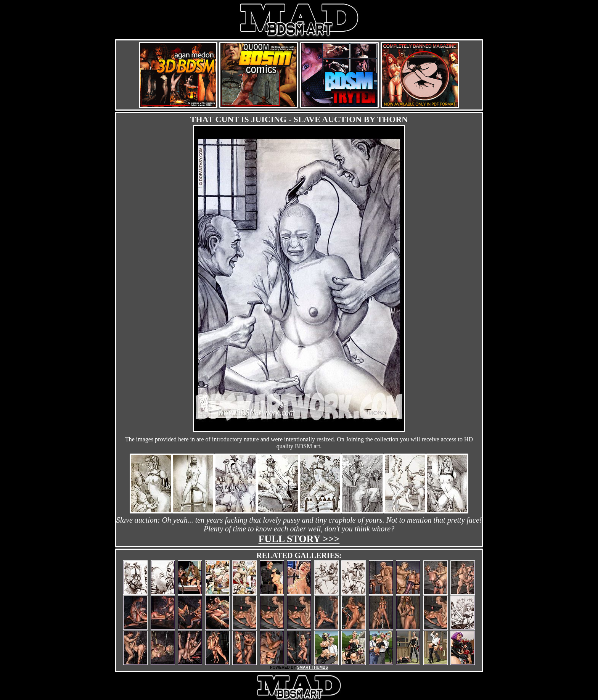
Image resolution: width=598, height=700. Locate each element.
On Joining (350, 439)
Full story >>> (299, 539)
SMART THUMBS (313, 667)
